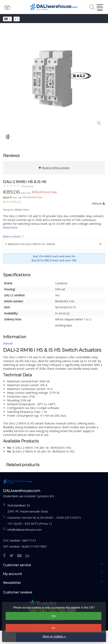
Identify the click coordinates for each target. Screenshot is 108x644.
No (53, 628)
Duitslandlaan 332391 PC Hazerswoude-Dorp (28, 508)
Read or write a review (54, 168)
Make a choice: (13, 236)
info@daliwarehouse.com (25, 530)
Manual (98, 203)
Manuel (8, 343)
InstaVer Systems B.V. (39, 496)
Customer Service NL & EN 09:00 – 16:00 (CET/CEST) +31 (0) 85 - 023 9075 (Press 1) (44, 520)
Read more (10, 227)
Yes (54, 616)
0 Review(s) (27, 186)
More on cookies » (54, 636)
